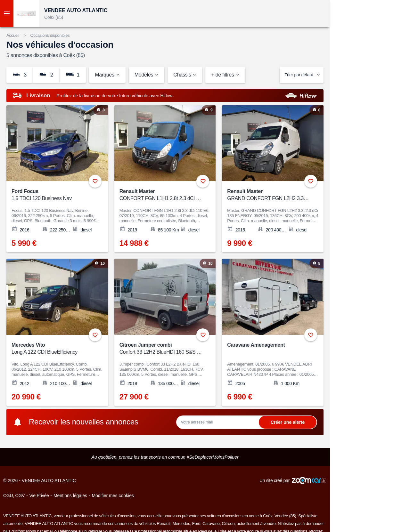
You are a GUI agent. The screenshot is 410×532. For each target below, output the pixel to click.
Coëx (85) (54, 17)
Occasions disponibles (50, 35)
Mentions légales (70, 496)
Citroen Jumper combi (161, 349)
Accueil (13, 35)
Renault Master (161, 195)
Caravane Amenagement (256, 345)
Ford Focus (53, 195)
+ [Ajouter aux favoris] (95, 181)
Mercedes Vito (53, 349)
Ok (288, 422)
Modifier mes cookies (113, 496)
